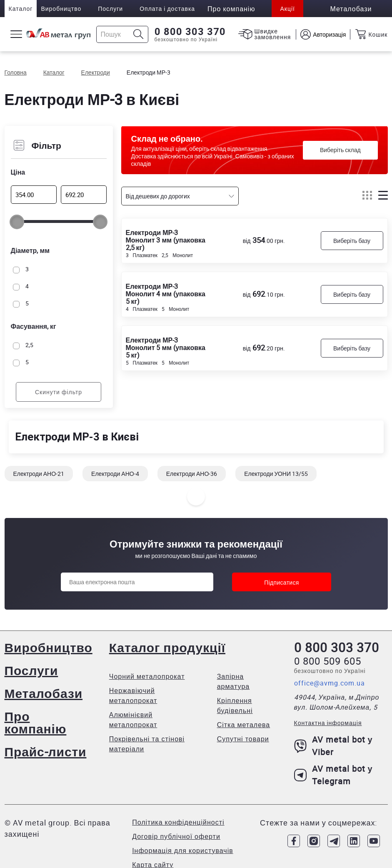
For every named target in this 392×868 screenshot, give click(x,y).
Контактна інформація (328, 723)
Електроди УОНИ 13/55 (276, 474)
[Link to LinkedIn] (354, 841)
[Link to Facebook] (294, 841)
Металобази (44, 693)
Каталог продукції (167, 647)
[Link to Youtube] (374, 841)
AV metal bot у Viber (333, 746)
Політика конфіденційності (178, 822)
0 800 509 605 (328, 661)
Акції (287, 9)
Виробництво (61, 9)
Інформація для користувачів (183, 850)
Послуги (110, 9)
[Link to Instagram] (314, 841)
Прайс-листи (46, 752)
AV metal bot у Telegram (333, 775)
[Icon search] (139, 34)
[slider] (17, 222)
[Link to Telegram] (334, 841)
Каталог (21, 9)
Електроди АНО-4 (115, 474)
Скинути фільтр (59, 392)
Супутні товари (243, 739)
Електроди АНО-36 (192, 474)
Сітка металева (244, 725)
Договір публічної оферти (176, 836)
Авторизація (329, 34)
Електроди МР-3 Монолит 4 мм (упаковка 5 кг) (166, 293)
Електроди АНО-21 (39, 474)
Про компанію (36, 722)
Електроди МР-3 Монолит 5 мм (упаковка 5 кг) (166, 347)
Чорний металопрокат (147, 676)
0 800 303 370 (190, 32)
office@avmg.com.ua (330, 683)
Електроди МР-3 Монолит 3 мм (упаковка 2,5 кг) (166, 240)
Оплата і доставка (167, 9)
